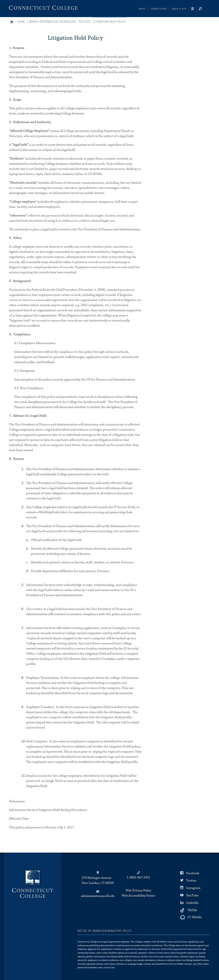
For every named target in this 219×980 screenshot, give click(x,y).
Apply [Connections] (142, 9)
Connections (159, 9)
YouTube (192, 895)
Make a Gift (179, 9)
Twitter (191, 881)
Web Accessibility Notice (138, 896)
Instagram (193, 888)
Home (13, 22)
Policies (85, 22)
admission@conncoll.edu (98, 896)
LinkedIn (192, 903)
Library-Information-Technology (52, 22)
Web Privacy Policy (138, 890)
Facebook (193, 873)
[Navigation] (194, 9)
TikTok (192, 910)
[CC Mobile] (191, 917)
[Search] (203, 9)
